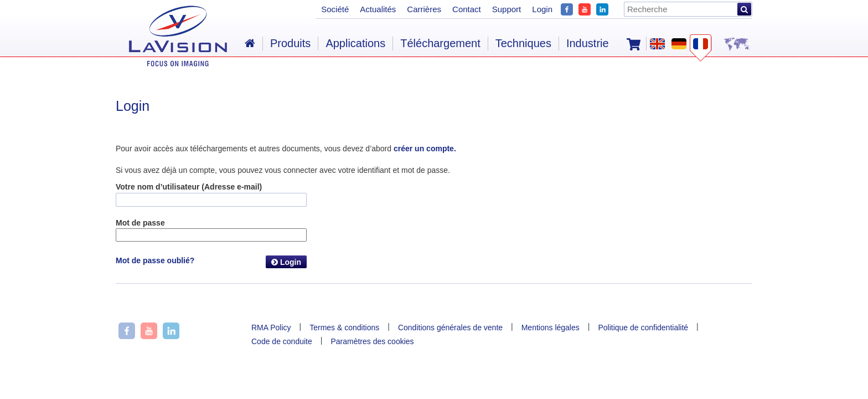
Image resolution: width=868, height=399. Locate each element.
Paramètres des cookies (372, 341)
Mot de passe (140, 223)
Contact (467, 9)
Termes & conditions (344, 328)
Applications (355, 43)
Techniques (523, 43)
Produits (290, 43)
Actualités (378, 9)
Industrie (588, 43)
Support (507, 9)
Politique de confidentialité (643, 328)
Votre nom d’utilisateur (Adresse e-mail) (189, 187)
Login (286, 262)
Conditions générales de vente (450, 328)
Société (335, 9)
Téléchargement (440, 43)
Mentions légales (551, 328)
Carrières (424, 9)
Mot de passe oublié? (155, 260)
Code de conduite (282, 341)
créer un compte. (425, 149)
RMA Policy (271, 328)
